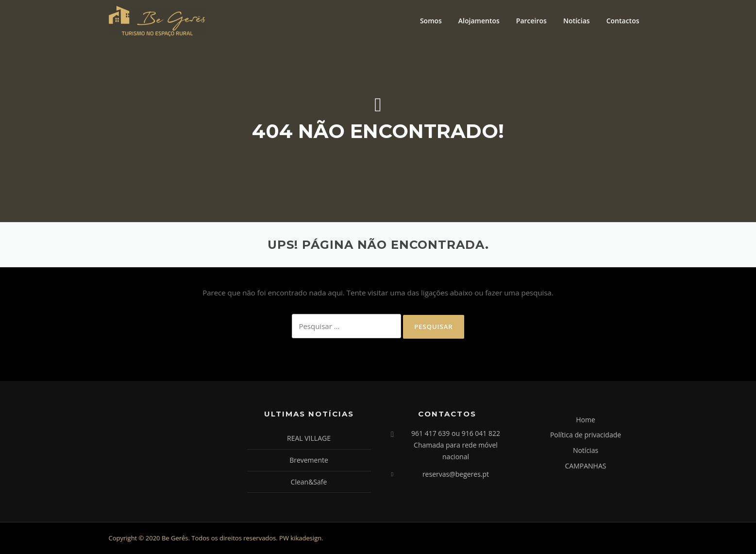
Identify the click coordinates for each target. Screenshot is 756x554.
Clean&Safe (309, 482)
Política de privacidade (586, 435)
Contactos (623, 21)
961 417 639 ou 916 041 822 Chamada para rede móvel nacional (456, 445)
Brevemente (309, 460)
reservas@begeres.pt (456, 474)
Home (586, 420)
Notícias (577, 21)
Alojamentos (479, 21)
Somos (431, 21)
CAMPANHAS (586, 466)
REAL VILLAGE (309, 438)
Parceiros (531, 21)
